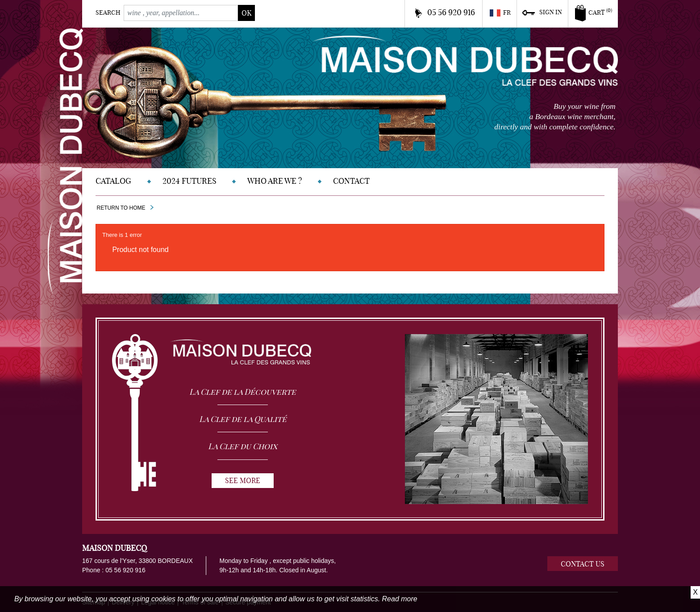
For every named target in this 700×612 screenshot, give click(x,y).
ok (246, 13)
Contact (351, 181)
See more (243, 480)
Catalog (113, 181)
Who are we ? (275, 181)
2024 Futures (190, 181)
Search (108, 12)
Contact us (583, 564)
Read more (400, 599)
